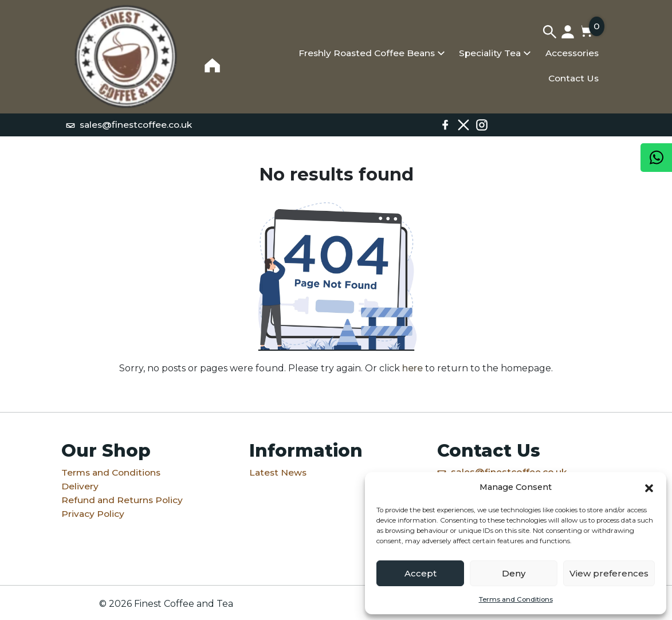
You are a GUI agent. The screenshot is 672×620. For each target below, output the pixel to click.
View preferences (609, 573)
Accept (421, 573)
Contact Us (573, 78)
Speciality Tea (490, 53)
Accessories (572, 53)
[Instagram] (482, 125)
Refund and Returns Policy (122, 500)
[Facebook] (445, 125)
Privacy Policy (93, 514)
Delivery (80, 486)
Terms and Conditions (516, 599)
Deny (514, 573)
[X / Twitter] (463, 125)
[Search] (549, 32)
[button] (649, 487)
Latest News (278, 472)
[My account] (568, 32)
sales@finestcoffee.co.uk (129, 125)
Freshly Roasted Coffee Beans (367, 53)
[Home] (126, 57)
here (412, 368)
